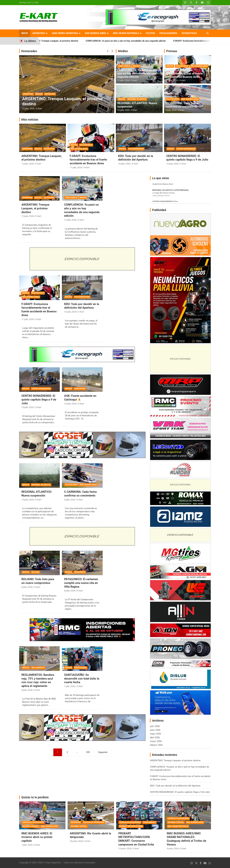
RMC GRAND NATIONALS (126, 33)
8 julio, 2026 (27, 587)
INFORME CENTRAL (30, 826)
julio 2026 (155, 726)
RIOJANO (35, 572)
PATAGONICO (80, 572)
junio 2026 (155, 730)
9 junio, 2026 (173, 848)
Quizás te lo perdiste (35, 797)
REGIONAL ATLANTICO (137, 99)
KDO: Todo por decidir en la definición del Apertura (136, 158)
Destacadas (29, 51)
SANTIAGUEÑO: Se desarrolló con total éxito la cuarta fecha (82, 678)
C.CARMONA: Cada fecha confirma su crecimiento (182, 105)
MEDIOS (136, 66)
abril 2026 (155, 737)
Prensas (172, 51)
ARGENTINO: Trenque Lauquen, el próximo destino (61, 41)
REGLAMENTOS (38, 668)
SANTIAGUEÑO (80, 668)
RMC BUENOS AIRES (95, 33)
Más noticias (30, 120)
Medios (123, 51)
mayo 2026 (155, 734)
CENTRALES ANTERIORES (33, 822)
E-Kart (39, 109)
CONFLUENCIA (124, 66)
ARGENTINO (39, 33)
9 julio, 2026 (171, 110)
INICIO (25, 33)
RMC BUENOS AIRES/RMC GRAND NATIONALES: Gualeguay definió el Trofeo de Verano (186, 839)
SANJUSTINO (80, 389)
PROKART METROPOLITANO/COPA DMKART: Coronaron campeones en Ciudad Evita (136, 839)
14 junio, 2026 (125, 848)
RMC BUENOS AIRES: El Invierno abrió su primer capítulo (37, 837)
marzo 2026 (156, 741)
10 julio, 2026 (123, 110)
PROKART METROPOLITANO (131, 826)
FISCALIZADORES (168, 33)
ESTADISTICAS (189, 33)
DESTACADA (50, 94)
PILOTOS (150, 33)
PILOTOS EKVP (182, 66)
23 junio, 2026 (76, 841)
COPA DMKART (149, 822)
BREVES (39, 94)
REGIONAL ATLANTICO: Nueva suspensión (137, 105)
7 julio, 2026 (70, 686)
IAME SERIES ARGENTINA (65, 33)
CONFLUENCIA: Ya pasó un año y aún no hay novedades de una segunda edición (134, 41)
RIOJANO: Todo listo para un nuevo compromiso (38, 581)
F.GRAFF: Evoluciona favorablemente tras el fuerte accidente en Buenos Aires (184, 74)
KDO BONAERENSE (136, 149)
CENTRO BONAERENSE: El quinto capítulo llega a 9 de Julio (187, 158)
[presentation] (108, 51)
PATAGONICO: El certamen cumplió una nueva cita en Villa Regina (81, 583)
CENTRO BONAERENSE (186, 149)
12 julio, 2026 (28, 109)
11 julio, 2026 (172, 80)
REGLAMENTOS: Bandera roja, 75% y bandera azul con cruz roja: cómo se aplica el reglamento (38, 680)
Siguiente (103, 752)
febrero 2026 (156, 745)
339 (88, 752)
